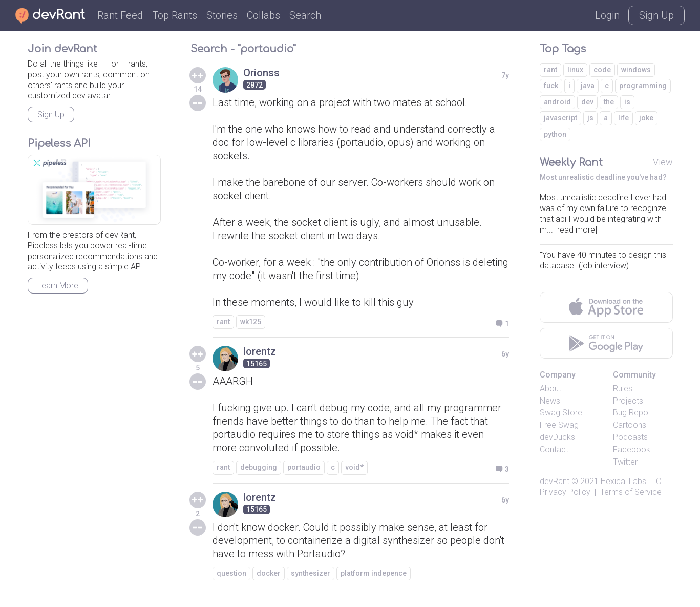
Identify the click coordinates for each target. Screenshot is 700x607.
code (602, 70)
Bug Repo (631, 413)
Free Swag (559, 425)
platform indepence (374, 573)
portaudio (304, 467)
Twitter (625, 462)
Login (607, 15)
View (663, 162)
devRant (555, 481)
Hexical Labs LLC (631, 481)
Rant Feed (120, 15)
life (623, 118)
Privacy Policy (565, 492)
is (627, 102)
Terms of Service (631, 492)
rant (223, 322)
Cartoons (630, 425)
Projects (628, 401)
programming (643, 86)
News (550, 401)
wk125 (251, 322)
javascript (560, 118)
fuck (551, 86)
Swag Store (561, 413)
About (550, 389)
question (231, 573)
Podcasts (630, 437)
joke (646, 118)
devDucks (557, 437)
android (557, 102)
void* (354, 467)
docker (269, 573)
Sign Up (656, 15)
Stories (222, 15)
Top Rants (175, 15)
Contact (554, 449)
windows (636, 70)
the (609, 102)
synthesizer (311, 573)
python (555, 134)
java (588, 86)
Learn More (58, 286)
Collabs (263, 15)
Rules (623, 389)
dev (587, 102)
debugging (259, 467)
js (590, 118)
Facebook (632, 449)
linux (575, 70)
